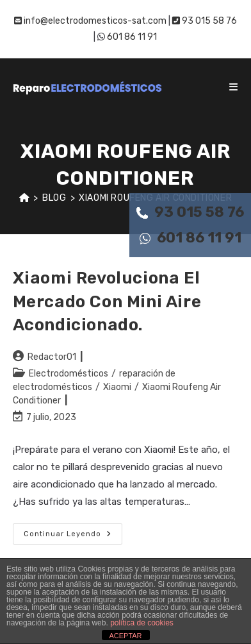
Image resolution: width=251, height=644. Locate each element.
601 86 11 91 (190, 238)
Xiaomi (117, 387)
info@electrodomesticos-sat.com (90, 21)
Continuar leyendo (73, 537)
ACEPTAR (125, 636)
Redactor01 (52, 357)
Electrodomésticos (69, 374)
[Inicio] (25, 198)
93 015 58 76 (190, 212)
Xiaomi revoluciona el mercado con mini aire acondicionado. (107, 301)
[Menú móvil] (234, 87)
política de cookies (142, 623)
